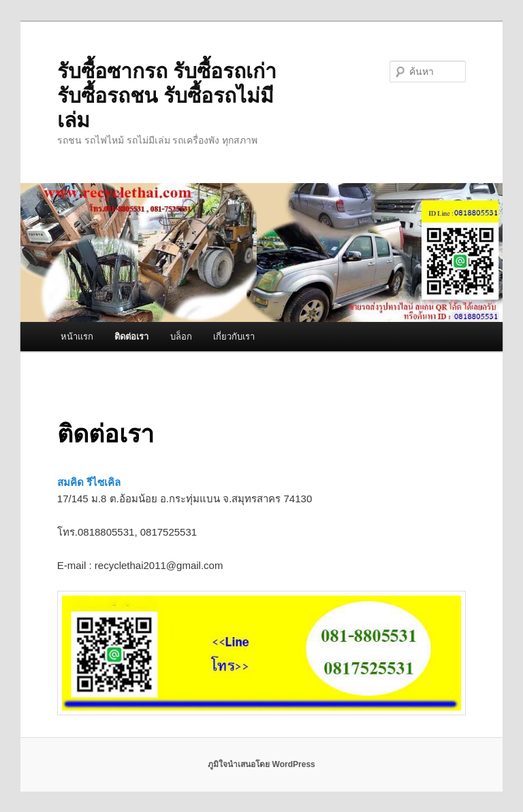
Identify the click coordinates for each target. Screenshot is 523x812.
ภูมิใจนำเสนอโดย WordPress (261, 764)
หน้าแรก (77, 337)
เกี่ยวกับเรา (234, 337)
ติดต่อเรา (131, 337)
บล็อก (181, 337)
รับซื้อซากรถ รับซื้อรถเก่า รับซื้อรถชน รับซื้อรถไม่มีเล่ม (167, 96)
